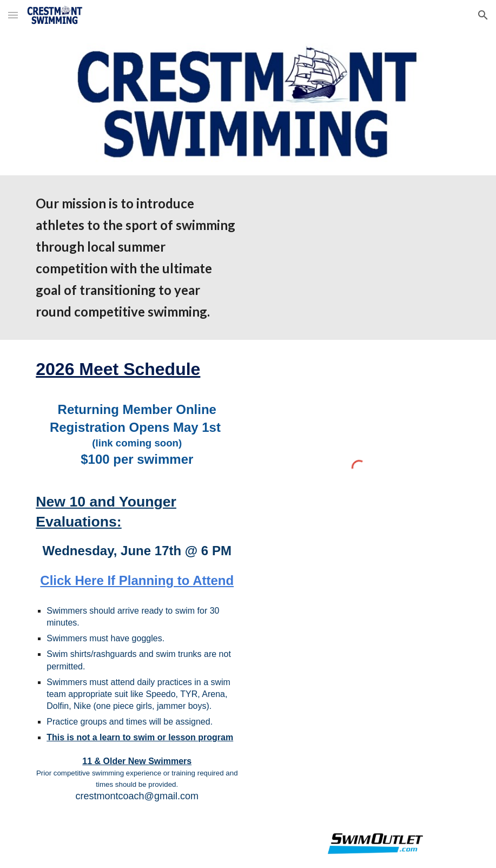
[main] (137, 258)
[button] (13, 15)
